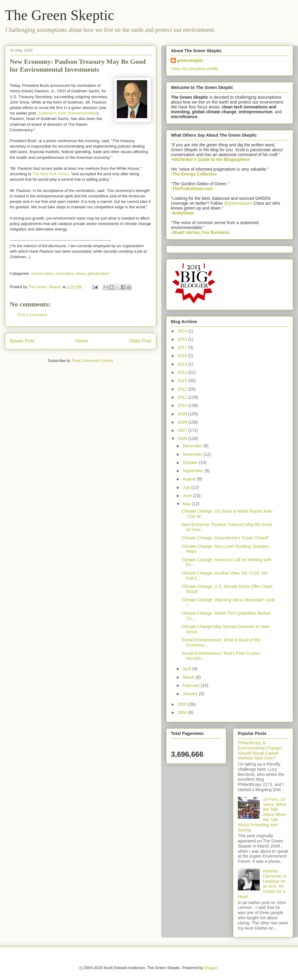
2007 (183, 430)
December (193, 446)
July (187, 487)
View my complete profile (194, 69)
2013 (183, 381)
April (187, 669)
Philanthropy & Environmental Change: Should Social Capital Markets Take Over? (260, 750)
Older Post (140, 341)
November (193, 454)
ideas (81, 273)
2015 (183, 364)
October (191, 463)
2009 (183, 414)
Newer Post (22, 341)
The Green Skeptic (60, 15)
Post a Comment (32, 315)
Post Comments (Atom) (93, 361)
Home (82, 341)
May (187, 504)
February (192, 685)
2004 (183, 712)
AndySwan (183, 213)
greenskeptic (190, 60)
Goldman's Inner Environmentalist (67, 113)
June (188, 496)
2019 (183, 339)
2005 (183, 704)
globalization (99, 273)
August (190, 479)
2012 (183, 389)
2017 (183, 347)
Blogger (211, 968)
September (193, 471)
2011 (183, 397)
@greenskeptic (238, 203)
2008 (183, 422)
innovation (65, 273)
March (189, 677)
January (191, 694)
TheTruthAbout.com (193, 189)
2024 (183, 331)
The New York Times (50, 174)
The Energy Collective (195, 174)
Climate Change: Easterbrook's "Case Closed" (225, 538)
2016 (183, 356)
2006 (183, 439)
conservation (42, 273)
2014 (183, 372)
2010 (183, 405)
